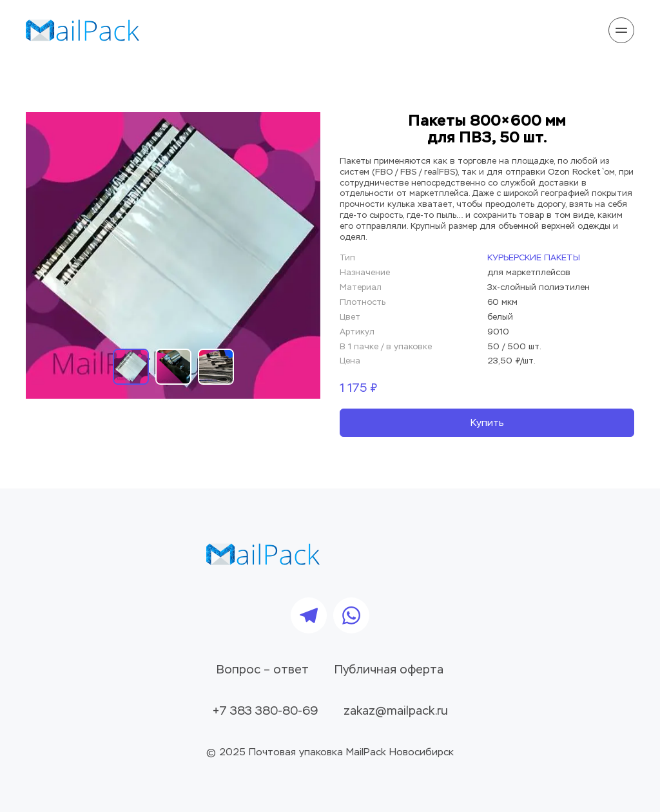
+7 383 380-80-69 (265, 711)
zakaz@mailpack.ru (396, 711)
